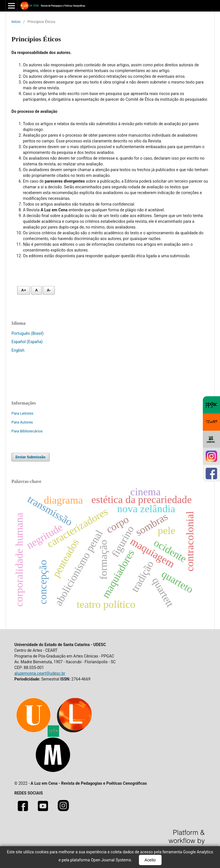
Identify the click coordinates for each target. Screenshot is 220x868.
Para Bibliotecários (27, 431)
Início (16, 22)
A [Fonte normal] (37, 290)
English (18, 350)
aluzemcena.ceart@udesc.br (40, 673)
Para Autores (22, 422)
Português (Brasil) (27, 333)
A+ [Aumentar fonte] (24, 290)
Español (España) (27, 342)
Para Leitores (22, 413)
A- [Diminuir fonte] (49, 290)
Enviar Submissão (31, 457)
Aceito (150, 860)
